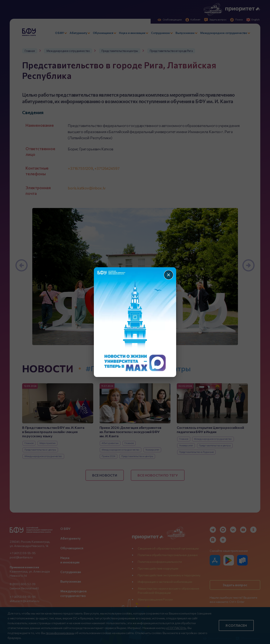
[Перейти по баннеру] (135, 322)
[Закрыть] (169, 275)
